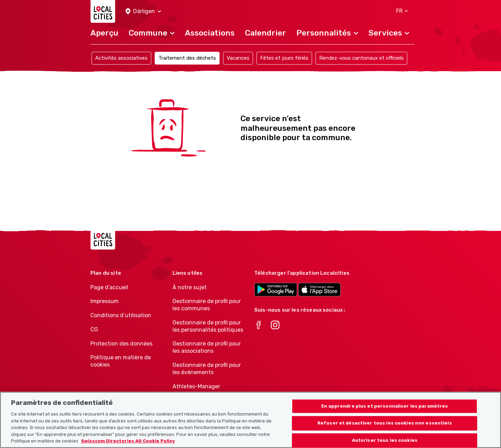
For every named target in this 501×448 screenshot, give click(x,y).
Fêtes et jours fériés (284, 58)
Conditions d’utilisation (121, 315)
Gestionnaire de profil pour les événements (207, 369)
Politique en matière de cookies (121, 361)
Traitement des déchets (187, 58)
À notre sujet (190, 287)
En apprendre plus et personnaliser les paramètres (385, 411)
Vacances (238, 58)
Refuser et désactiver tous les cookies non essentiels (385, 428)
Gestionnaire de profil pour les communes (207, 305)
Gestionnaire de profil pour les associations (207, 347)
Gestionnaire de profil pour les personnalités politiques (208, 326)
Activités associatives (121, 58)
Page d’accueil (109, 287)
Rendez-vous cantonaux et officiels (361, 58)
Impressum (105, 301)
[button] (143, 12)
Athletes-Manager (196, 386)
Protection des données (121, 344)
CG (94, 329)
